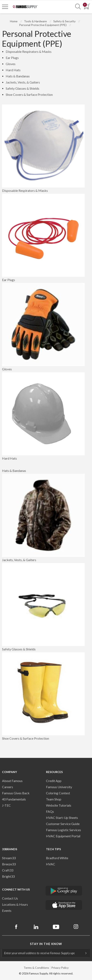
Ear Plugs (12, 58)
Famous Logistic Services (64, 830)
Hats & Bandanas (18, 76)
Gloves (11, 64)
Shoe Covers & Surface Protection (29, 94)
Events (7, 910)
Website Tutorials (59, 805)
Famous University (59, 787)
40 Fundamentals (14, 799)
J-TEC (6, 805)
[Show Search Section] (78, 7)
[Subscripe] (84, 953)
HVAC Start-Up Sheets (62, 818)
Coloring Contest (58, 793)
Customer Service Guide (63, 824)
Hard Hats (13, 70)
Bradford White (57, 858)
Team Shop (54, 799)
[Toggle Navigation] (5, 7)
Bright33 (8, 876)
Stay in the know (46, 944)
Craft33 (8, 870)
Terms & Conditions (36, 968)
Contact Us (10, 898)
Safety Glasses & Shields (22, 88)
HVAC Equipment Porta (63, 836)
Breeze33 (9, 864)
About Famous (12, 781)
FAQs (50, 811)
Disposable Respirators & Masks (29, 51)
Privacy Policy (60, 968)
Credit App (54, 781)
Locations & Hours (15, 904)
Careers (8, 787)
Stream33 (9, 858)
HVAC (51, 864)
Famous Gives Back (16, 793)
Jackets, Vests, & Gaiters (23, 82)
